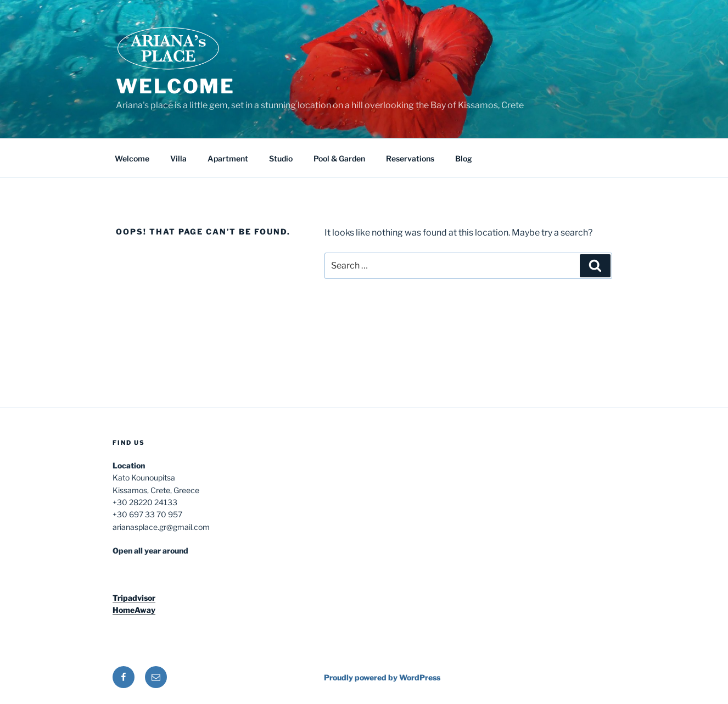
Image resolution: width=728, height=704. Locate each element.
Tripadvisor (134, 598)
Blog (464, 158)
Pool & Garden (339, 158)
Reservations (410, 158)
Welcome (175, 86)
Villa (178, 158)
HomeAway (134, 610)
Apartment (228, 158)
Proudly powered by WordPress (382, 677)
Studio (281, 158)
